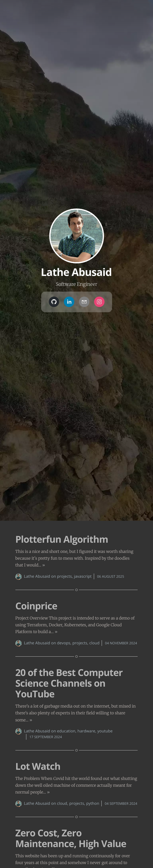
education (66, 731)
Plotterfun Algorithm (62, 539)
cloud (94, 643)
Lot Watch (38, 766)
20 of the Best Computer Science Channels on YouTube (69, 683)
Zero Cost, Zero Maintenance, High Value (71, 838)
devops (64, 643)
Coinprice (36, 606)
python (93, 803)
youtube (105, 731)
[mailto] (84, 302)
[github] (54, 302)
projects (65, 576)
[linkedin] (69, 302)
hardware (86, 731)
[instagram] (99, 302)
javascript (83, 576)
